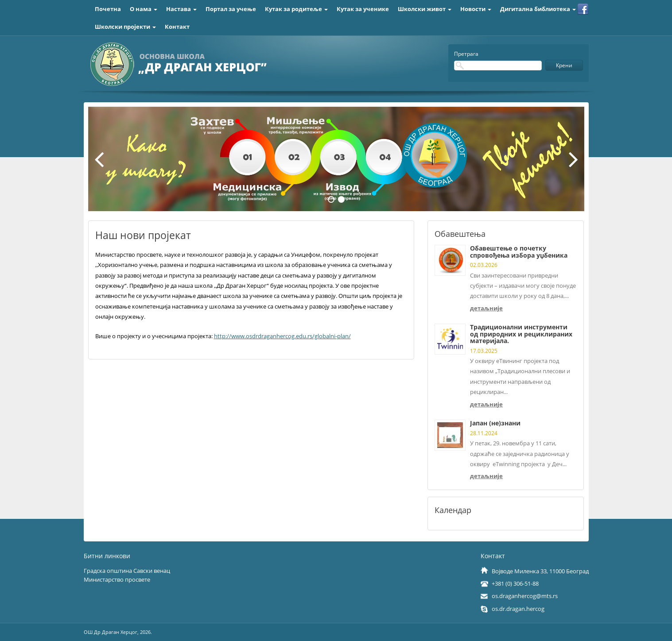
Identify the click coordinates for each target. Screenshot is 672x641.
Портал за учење (231, 9)
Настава (181, 9)
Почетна (108, 9)
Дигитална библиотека (538, 9)
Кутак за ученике (363, 9)
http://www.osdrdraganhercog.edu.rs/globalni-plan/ (282, 336)
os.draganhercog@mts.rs (525, 596)
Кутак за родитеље (296, 9)
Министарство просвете (117, 579)
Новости (476, 9)
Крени (564, 65)
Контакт (177, 27)
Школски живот (425, 9)
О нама (144, 9)
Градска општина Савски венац (127, 571)
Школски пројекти (125, 27)
